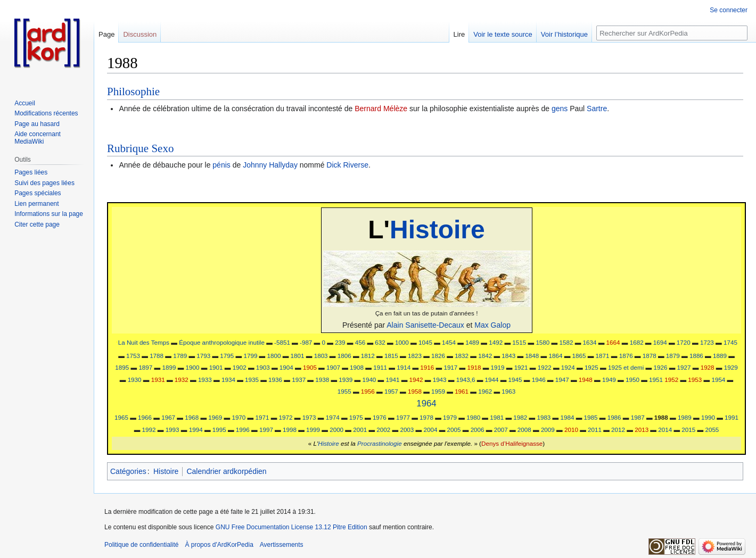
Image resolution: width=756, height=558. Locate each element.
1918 (474, 367)
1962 (485, 391)
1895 (122, 367)
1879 (673, 356)
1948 (586, 380)
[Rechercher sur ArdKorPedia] (672, 33)
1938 (322, 380)
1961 (462, 391)
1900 (193, 367)
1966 (145, 417)
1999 (313, 430)
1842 (485, 356)
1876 (626, 356)
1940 (369, 380)
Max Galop (492, 325)
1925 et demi (626, 367)
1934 (228, 380)
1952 (671, 380)
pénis (221, 165)
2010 (571, 430)
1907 (333, 367)
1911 (380, 367)
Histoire (437, 230)
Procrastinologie (380, 443)
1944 (492, 380)
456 (360, 342)
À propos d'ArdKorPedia (219, 545)
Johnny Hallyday (270, 165)
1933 (205, 380)
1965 (121, 417)
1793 (203, 356)
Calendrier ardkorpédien (226, 471)
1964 (426, 403)
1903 (263, 367)
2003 (407, 430)
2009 (548, 430)
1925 (591, 367)
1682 (637, 342)
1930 (135, 380)
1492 (496, 342)
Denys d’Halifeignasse (512, 443)
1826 (438, 356)
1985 (591, 417)
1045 (425, 342)
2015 (688, 430)
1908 (357, 367)
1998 (290, 430)
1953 (695, 380)
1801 (298, 356)
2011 (595, 430)
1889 (720, 356)
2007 (501, 430)
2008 (524, 430)
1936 (275, 380)
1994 (196, 430)
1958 (415, 391)
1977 (403, 417)
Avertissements (282, 545)
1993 (172, 430)
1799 (250, 356)
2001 (360, 430)
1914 (404, 367)
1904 (286, 367)
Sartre (597, 109)
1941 (393, 380)
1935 (252, 380)
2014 (665, 430)
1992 (149, 430)
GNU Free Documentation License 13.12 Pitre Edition (291, 527)
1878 (650, 356)
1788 (157, 356)
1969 (215, 417)
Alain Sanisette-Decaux (425, 325)
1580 (543, 342)
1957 (391, 391)
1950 (632, 380)
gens (560, 109)
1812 (368, 356)
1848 (532, 356)
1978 (426, 417)
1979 (450, 417)
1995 (219, 430)
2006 (478, 430)
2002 (383, 430)
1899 (169, 367)
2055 (712, 430)
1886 (696, 356)
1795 (227, 356)
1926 (661, 367)
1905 (310, 367)
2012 (618, 430)
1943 (440, 380)
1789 (180, 356)
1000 (402, 342)
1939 (346, 380)
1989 (685, 417)
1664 (613, 342)
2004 (430, 430)
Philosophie (133, 91)
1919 (498, 367)
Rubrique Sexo (140, 148)
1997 (266, 430)
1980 (473, 417)
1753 (133, 356)
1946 (539, 380)
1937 (299, 380)
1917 (450, 367)
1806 (344, 356)
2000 (336, 430)
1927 (684, 367)
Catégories (128, 471)
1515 (519, 342)
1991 (732, 417)
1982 (520, 417)
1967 (168, 417)
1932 (182, 380)
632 (380, 342)
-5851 (282, 342)
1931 (158, 380)
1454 (449, 342)
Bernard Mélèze (381, 109)
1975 (356, 417)
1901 (216, 367)
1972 (286, 417)
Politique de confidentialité (141, 545)
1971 (262, 417)
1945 (515, 380)
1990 (708, 417)
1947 (562, 380)
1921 (521, 367)
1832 (462, 356)
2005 (454, 430)
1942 (416, 380)
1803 (321, 356)
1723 (707, 342)
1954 (718, 380)
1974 (333, 417)
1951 (656, 380)
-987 (306, 342)
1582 (566, 342)
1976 (380, 417)
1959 (438, 391)
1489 (472, 342)
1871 (603, 356)
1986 (614, 417)
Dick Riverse (347, 165)
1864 (555, 356)
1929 (731, 367)
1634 (590, 342)
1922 (545, 367)
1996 (243, 430)
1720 (684, 342)
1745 (730, 342)
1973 (309, 417)
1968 (192, 417)
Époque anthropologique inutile (222, 342)
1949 (609, 380)
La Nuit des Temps (144, 342)
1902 (240, 367)
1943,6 (466, 380)
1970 (239, 417)
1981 (497, 417)
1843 (508, 356)
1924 (568, 367)
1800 (274, 356)
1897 (145, 367)
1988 (661, 417)
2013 (642, 430)
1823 (415, 356)
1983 (544, 417)
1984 (568, 417)
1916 (427, 367)
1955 (344, 391)
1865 (579, 356)
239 (340, 342)
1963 (508, 391)
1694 (660, 342)
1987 (638, 417)
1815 (391, 356)
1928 (708, 367)
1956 (368, 391)
